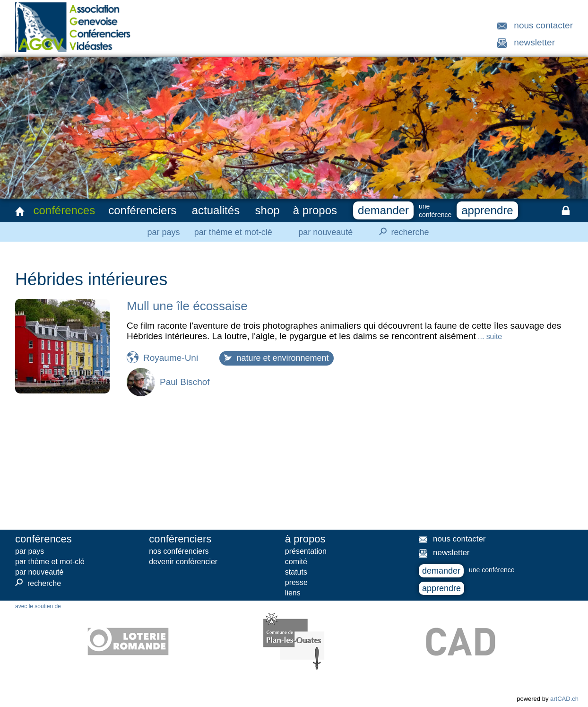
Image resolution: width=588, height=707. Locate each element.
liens (293, 593)
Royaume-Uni (171, 358)
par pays (163, 232)
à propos (315, 210)
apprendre (487, 210)
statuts (296, 572)
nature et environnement (276, 358)
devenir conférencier (183, 562)
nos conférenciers (179, 551)
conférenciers (142, 210)
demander (383, 210)
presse (296, 582)
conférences (64, 210)
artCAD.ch (564, 699)
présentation (306, 551)
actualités (216, 210)
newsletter (534, 42)
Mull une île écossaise (187, 306)
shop (268, 210)
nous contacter (543, 25)
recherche (401, 232)
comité (296, 562)
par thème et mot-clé (233, 232)
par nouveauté (325, 232)
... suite (489, 336)
